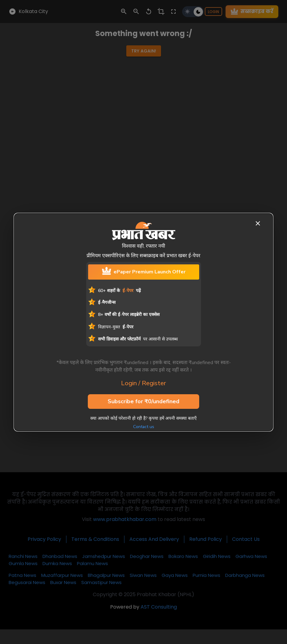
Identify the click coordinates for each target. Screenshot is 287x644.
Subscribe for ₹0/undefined (143, 402)
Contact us (144, 427)
